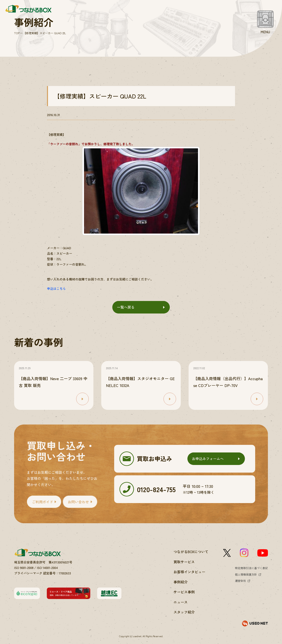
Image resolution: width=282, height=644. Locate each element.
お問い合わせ (78, 502)
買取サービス (184, 562)
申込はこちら (56, 288)
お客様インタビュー (189, 572)
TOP (17, 33)
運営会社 (240, 581)
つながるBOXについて (191, 552)
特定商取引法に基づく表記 (251, 568)
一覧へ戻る (126, 307)
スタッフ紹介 (184, 612)
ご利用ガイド (42, 502)
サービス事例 (184, 592)
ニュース (181, 602)
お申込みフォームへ (208, 459)
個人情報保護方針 (246, 574)
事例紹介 (181, 582)
